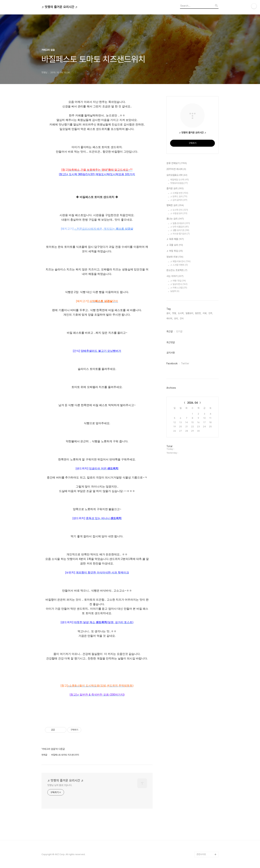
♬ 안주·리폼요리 (179, 227)
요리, (176, 318)
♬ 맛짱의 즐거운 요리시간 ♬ (59, 7)
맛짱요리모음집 (179, 183)
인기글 (179, 331)
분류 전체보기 (177, 163)
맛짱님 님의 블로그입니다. (60, 785)
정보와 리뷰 (175, 257)
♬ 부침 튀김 (175, 251)
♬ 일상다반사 (179, 284)
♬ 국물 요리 (175, 245)
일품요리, (190, 313)
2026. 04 (193, 403)
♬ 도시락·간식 (179, 210)
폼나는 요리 (175, 219)
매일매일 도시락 (180, 180)
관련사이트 (201, 854)
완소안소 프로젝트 (177, 270)
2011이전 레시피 (176, 169)
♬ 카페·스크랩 (179, 288)
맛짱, (174, 313)
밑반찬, (198, 313)
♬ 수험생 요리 (179, 213)
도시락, (181, 313)
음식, (169, 313)
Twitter (185, 363)
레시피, (170, 318)
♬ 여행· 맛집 (178, 281)
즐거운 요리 (175, 189)
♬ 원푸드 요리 (179, 197)
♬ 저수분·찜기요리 (180, 234)
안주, (211, 313)
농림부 (175, 291)
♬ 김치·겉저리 (179, 200)
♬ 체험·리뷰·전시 (180, 261)
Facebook (172, 363)
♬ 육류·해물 (175, 239)
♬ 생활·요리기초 (180, 230)
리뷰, (205, 313)
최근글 (170, 331)
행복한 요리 (175, 205)
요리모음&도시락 (177, 175)
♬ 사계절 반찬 (179, 193)
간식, (182, 318)
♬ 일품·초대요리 (180, 223)
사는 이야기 (175, 276)
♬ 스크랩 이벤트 (179, 265)
